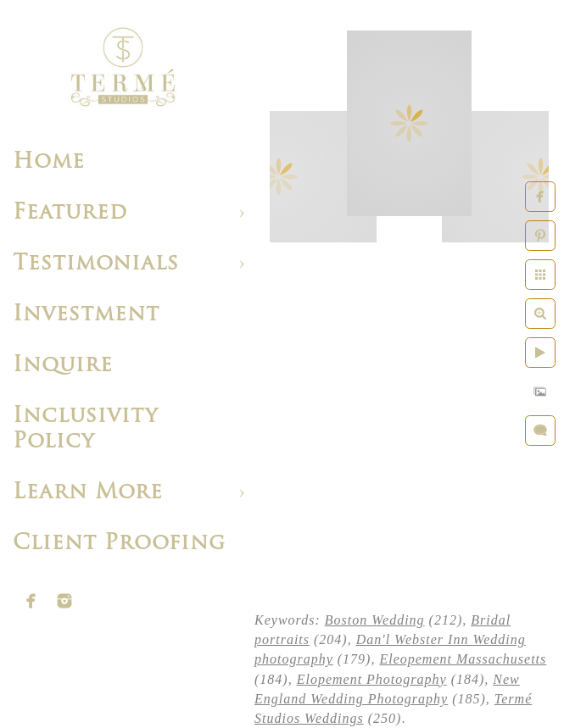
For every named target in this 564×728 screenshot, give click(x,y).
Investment (86, 315)
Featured (70, 213)
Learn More (88, 493)
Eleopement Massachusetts (463, 659)
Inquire (63, 366)
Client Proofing (119, 544)
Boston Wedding (375, 620)
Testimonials (96, 264)
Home (49, 162)
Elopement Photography (372, 679)
